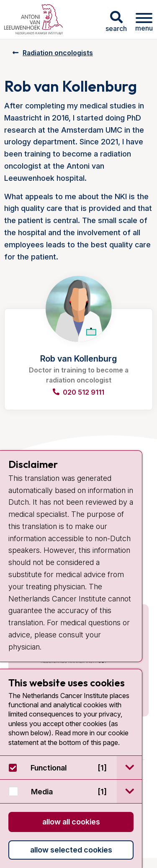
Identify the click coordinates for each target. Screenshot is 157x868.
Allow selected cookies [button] (71, 850)
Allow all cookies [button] (71, 822)
